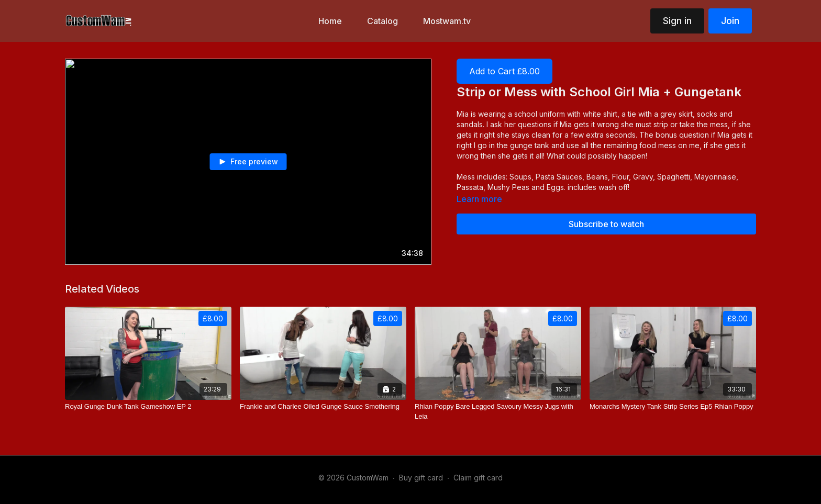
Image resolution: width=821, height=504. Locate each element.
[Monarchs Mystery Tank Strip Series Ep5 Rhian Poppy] (673, 407)
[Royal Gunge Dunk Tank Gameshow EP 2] (148, 407)
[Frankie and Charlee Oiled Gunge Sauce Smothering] (323, 407)
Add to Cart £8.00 (504, 71)
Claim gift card (478, 478)
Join (730, 21)
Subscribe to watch (606, 224)
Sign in (677, 21)
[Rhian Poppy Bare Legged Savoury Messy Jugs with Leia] (498, 412)
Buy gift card (421, 478)
